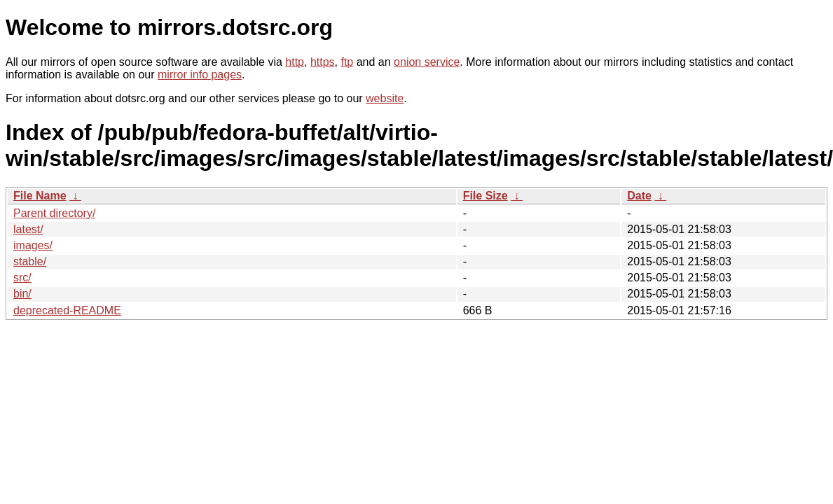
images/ (33, 245)
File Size (486, 196)
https (323, 62)
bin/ (22, 294)
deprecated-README (67, 310)
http (295, 62)
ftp (347, 62)
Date (639, 196)
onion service (427, 62)
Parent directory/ (54, 213)
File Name (40, 196)
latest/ (28, 229)
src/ (22, 278)
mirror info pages (200, 75)
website (385, 98)
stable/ (30, 261)
